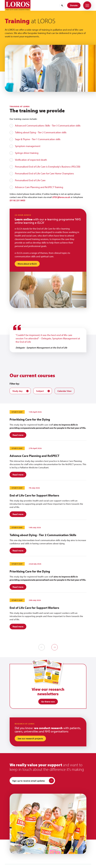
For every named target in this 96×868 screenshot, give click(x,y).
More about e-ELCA (27, 264)
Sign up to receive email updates (33, 781)
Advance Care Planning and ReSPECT (35, 456)
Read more (18, 435)
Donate (74, 5)
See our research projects (30, 738)
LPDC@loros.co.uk (61, 197)
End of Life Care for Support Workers (34, 495)
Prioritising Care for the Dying (30, 419)
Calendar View (64, 391)
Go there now (48, 702)
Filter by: (15, 384)
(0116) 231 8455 (17, 200)
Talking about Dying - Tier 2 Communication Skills (43, 535)
